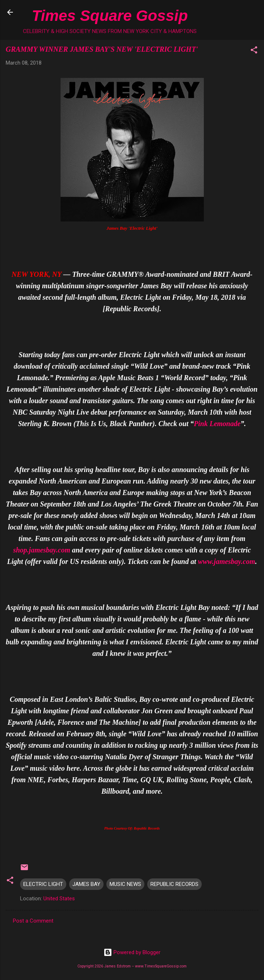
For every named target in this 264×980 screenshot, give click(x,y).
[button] (254, 51)
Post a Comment (33, 921)
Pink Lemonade (217, 424)
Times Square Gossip (110, 15)
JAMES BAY (86, 884)
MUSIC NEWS (125, 884)
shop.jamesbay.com (42, 550)
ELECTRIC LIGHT (43, 884)
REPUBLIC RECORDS (174, 884)
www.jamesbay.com (227, 561)
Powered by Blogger (132, 952)
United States (59, 899)
